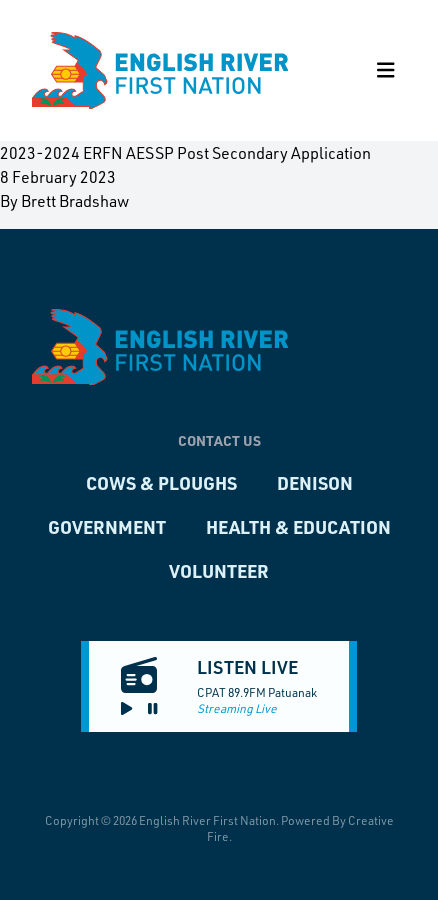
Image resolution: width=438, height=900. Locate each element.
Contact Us (219, 440)
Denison (315, 483)
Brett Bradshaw (75, 200)
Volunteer (219, 571)
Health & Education (298, 527)
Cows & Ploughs (161, 483)
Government (107, 527)
